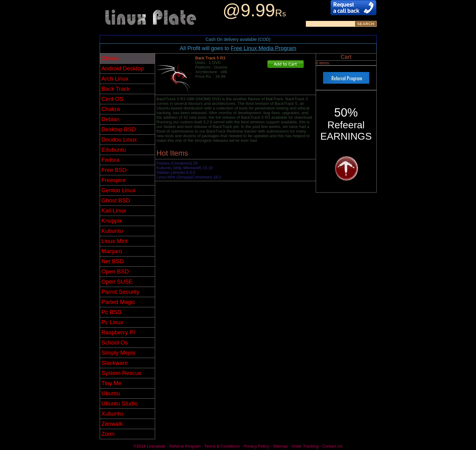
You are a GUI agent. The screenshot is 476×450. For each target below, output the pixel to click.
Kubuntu (112, 231)
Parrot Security (120, 292)
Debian (111, 119)
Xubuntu (112, 414)
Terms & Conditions (222, 446)
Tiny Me (112, 383)
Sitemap (280, 446)
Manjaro (112, 251)
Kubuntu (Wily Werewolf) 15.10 (185, 168)
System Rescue (122, 373)
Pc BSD (112, 312)
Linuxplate (156, 446)
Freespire (114, 180)
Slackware (115, 363)
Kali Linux (114, 211)
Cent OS (113, 99)
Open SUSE (117, 282)
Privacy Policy (256, 446)
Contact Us (332, 446)
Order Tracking (305, 446)
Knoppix (112, 221)
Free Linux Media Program (264, 48)
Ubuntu (111, 393)
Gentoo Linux (119, 190)
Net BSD (113, 261)
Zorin (108, 434)
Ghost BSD (116, 200)
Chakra (111, 109)
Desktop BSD (119, 129)
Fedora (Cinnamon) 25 (177, 163)
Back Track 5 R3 (210, 58)
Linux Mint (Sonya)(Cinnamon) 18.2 (189, 177)
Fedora (111, 160)
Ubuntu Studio (120, 403)
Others (110, 58)
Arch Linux (115, 79)
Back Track (116, 89)
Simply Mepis (119, 353)
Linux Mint (115, 241)
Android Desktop (123, 68)
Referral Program (185, 446)
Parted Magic (118, 302)
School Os (115, 342)
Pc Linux (113, 322)
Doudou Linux (119, 139)
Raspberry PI (118, 332)
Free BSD (114, 170)
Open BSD (115, 271)
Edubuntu (114, 150)
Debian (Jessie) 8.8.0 (176, 172)
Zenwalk (112, 424)
